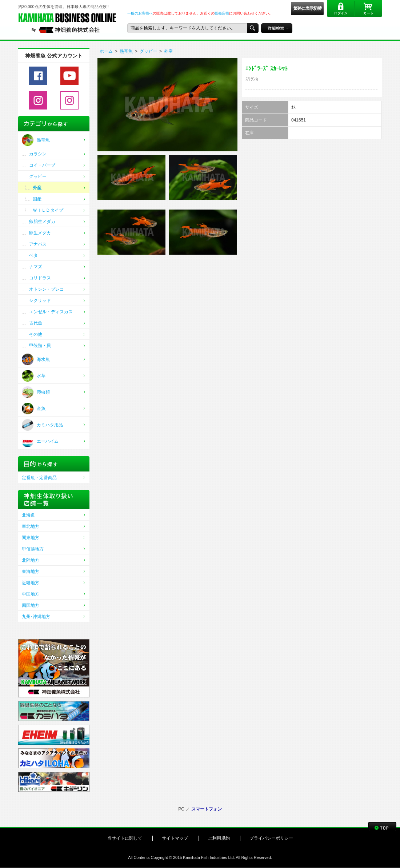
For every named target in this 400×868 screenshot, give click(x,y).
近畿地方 (31, 583)
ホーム (106, 51)
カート (368, 9)
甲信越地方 (33, 549)
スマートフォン (207, 809)
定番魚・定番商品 (39, 478)
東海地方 (31, 572)
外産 (168, 51)
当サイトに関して (125, 838)
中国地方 (31, 594)
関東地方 (31, 538)
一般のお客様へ (140, 13)
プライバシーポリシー (271, 838)
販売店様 (222, 13)
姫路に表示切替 (307, 8)
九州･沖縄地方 (36, 617)
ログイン (341, 9)
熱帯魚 (126, 51)
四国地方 (31, 605)
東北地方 (31, 526)
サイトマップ (175, 838)
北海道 (28, 515)
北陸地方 (31, 560)
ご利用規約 (219, 838)
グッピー (148, 51)
